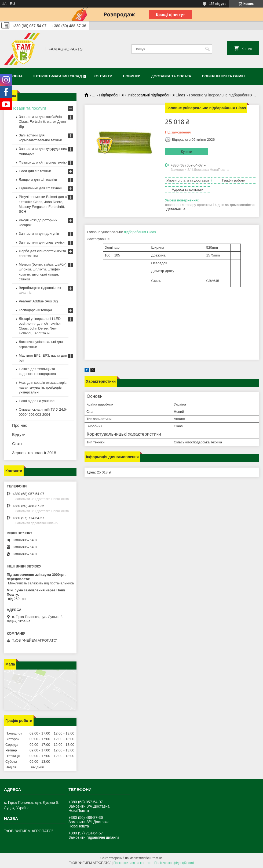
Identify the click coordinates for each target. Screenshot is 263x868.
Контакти (103, 76)
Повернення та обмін (223, 76)
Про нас (20, 425)
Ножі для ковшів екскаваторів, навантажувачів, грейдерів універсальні (43, 387)
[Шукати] (207, 49)
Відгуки (19, 434)
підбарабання (135, 232)
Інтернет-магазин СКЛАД (58, 76)
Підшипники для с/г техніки (41, 188)
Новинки (132, 76)
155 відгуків (218, 4)
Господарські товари (35, 310)
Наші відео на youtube (37, 401)
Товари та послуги (29, 108)
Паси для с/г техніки (35, 171)
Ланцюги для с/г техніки (38, 180)
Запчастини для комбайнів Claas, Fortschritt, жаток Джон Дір (42, 122)
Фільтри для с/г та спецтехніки (43, 162)
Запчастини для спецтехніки (42, 242)
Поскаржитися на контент (133, 863)
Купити (187, 152)
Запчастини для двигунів (39, 234)
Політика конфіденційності (174, 863)
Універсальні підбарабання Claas (156, 95)
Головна (14, 76)
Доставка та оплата (171, 76)
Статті (18, 444)
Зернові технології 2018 (34, 453)
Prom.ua (157, 858)
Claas (151, 232)
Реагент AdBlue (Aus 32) (38, 301)
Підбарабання (112, 95)
